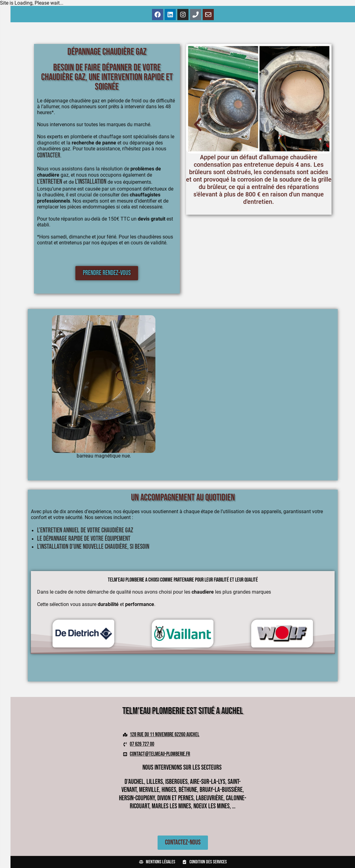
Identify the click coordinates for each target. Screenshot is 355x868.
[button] (198, 125)
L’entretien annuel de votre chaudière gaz (85, 530)
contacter (49, 155)
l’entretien (50, 182)
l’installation (91, 182)
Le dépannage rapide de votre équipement (84, 539)
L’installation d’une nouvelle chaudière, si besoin (93, 547)
